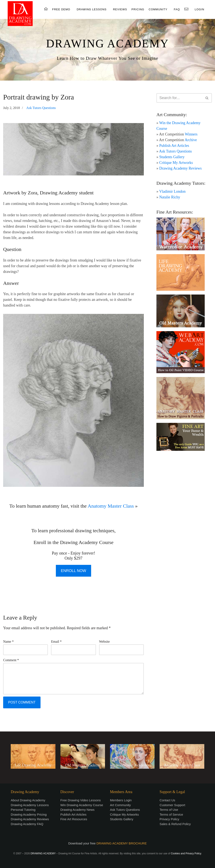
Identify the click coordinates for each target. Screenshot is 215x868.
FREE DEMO (61, 9)
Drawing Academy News (78, 810)
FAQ (177, 9)
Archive (191, 140)
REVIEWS (120, 9)
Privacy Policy (169, 819)
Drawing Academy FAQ (27, 824)
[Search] (179, 98)
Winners (191, 134)
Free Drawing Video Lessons (81, 800)
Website (104, 642)
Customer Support (172, 805)
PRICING (138, 9)
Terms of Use (169, 810)
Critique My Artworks (176, 163)
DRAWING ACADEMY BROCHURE (122, 843)
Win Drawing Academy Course (82, 805)
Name (8, 642)
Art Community (120, 805)
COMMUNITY (158, 9)
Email (56, 642)
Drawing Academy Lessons (30, 805)
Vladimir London (172, 191)
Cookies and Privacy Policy (186, 853)
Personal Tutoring (23, 810)
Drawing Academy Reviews (181, 168)
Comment (11, 660)
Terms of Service (171, 814)
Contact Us (167, 800)
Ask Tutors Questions (41, 108)
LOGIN (199, 9)
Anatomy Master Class (111, 506)
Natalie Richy (170, 197)
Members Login (121, 800)
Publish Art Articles (174, 146)
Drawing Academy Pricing (29, 814)
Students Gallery (172, 157)
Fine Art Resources (74, 819)
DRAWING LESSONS (92, 9)
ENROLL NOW (73, 571)
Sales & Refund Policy (175, 824)
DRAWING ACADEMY (107, 44)
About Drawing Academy (28, 800)
